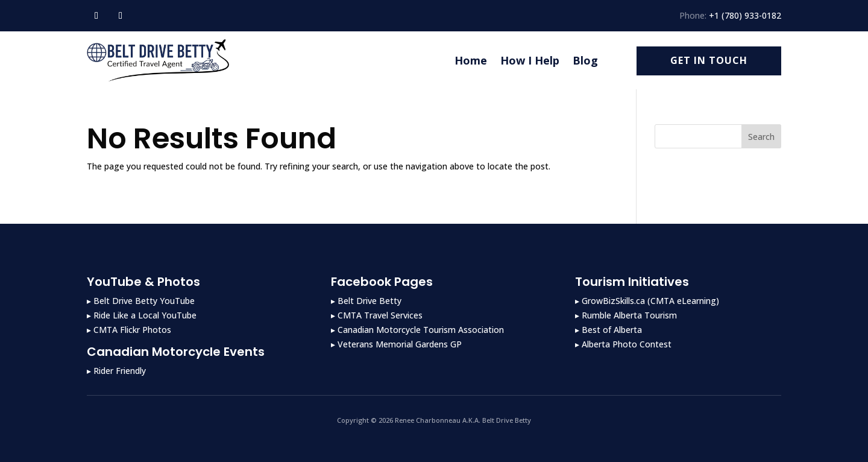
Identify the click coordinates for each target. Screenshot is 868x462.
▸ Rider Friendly (116, 371)
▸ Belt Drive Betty (366, 301)
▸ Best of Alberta (609, 330)
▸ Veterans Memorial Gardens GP (396, 344)
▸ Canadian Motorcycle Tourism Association (417, 330)
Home (471, 60)
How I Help (530, 60)
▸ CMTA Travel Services (377, 315)
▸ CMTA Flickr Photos (129, 330)
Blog (585, 60)
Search (761, 137)
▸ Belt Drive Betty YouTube (141, 301)
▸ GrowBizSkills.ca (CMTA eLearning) (647, 301)
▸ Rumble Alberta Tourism (626, 315)
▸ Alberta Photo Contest (623, 344)
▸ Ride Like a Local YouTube (142, 315)
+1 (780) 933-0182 (745, 15)
